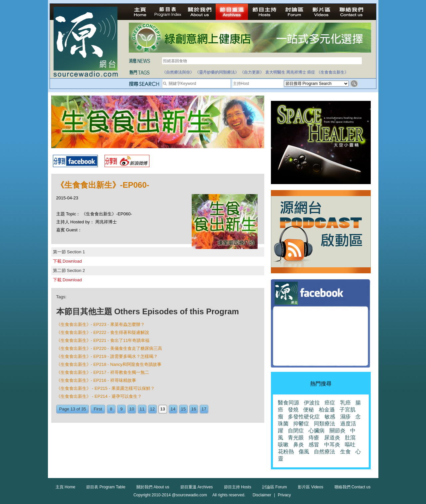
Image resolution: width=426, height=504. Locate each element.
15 (183, 409)
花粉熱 (286, 452)
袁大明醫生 (275, 72)
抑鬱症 (301, 424)
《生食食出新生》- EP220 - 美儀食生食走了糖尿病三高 (109, 348)
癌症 (311, 72)
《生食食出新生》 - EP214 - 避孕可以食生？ (99, 396)
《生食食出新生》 (332, 72)
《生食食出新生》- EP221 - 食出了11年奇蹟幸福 (103, 340)
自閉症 (296, 431)
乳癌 (345, 403)
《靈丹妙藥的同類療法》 (217, 72)
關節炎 (337, 431)
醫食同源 (289, 403)
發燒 (293, 410)
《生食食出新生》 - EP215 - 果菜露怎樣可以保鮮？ (106, 388)
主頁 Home (65, 487)
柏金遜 (327, 410)
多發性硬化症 (304, 417)
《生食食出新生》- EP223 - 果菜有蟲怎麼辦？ (101, 324)
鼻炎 (299, 445)
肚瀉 (350, 438)
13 (163, 409)
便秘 (309, 410)
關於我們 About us (153, 487)
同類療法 (324, 424)
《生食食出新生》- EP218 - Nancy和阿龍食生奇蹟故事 (109, 364)
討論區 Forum (275, 487)
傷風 (304, 452)
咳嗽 (283, 445)
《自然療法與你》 (178, 72)
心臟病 (317, 431)
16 (194, 409)
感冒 (314, 445)
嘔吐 (350, 445)
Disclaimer (262, 495)
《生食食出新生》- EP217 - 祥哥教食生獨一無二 (103, 372)
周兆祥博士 (296, 72)
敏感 (330, 417)
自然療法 (324, 452)
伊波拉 (312, 403)
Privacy (284, 495)
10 (132, 409)
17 (204, 409)
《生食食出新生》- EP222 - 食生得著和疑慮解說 (103, 332)
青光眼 (296, 438)
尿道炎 (332, 438)
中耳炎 (332, 445)
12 (152, 409)
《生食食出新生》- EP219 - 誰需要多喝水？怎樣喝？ (107, 356)
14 (173, 409)
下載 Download (67, 261)
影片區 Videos (311, 487)
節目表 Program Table (106, 487)
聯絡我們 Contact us (353, 487)
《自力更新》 (252, 72)
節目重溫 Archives (197, 487)
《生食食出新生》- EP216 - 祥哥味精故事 (96, 380)
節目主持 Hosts (238, 487)
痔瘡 (314, 438)
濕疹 (345, 417)
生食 (345, 452)
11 (142, 409)
